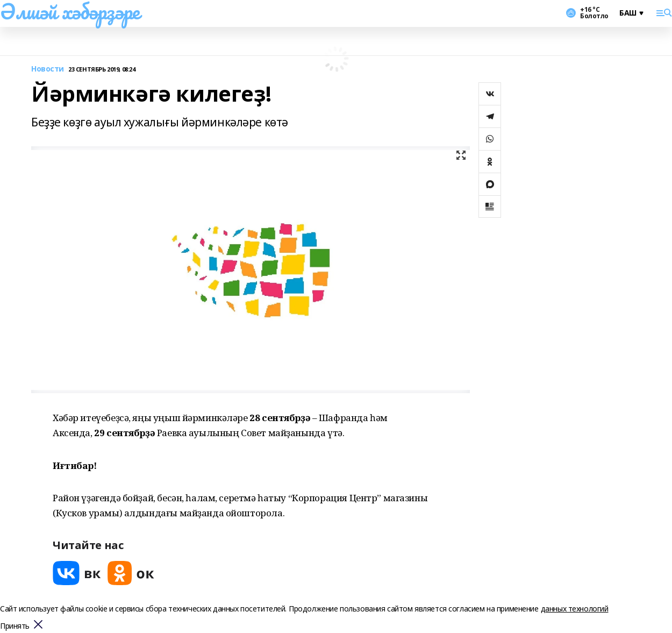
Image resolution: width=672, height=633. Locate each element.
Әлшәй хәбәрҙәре (70, 11)
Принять (15, 626)
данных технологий (575, 609)
